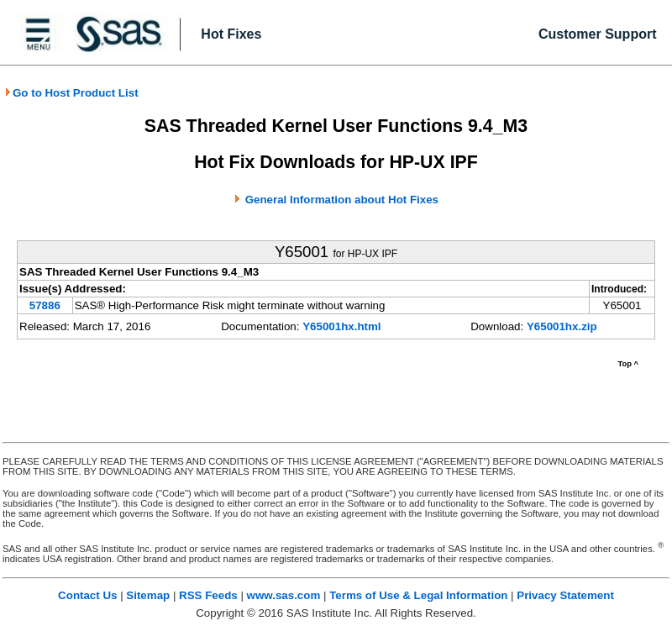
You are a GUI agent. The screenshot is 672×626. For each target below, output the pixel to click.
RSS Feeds (208, 595)
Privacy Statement (565, 595)
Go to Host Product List (71, 93)
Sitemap (148, 595)
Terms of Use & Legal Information (418, 595)
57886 (45, 305)
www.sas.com (284, 595)
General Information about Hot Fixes (342, 200)
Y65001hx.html (341, 326)
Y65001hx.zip (562, 326)
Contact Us (87, 595)
